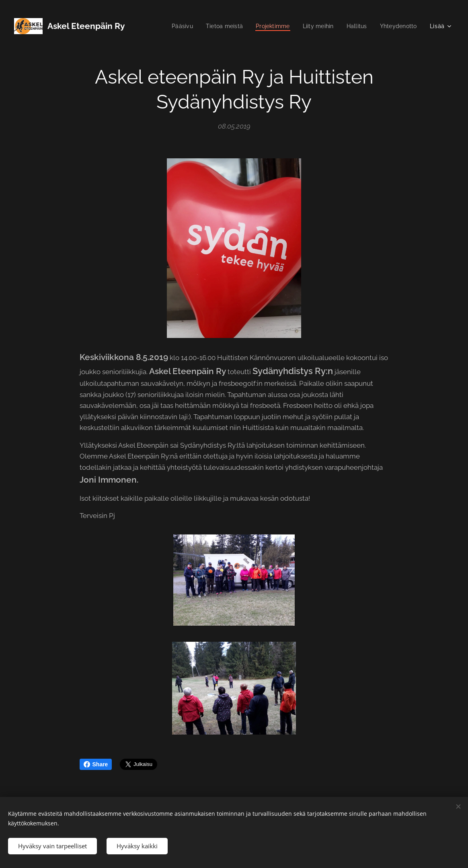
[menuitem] (173, 26)
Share (96, 764)
